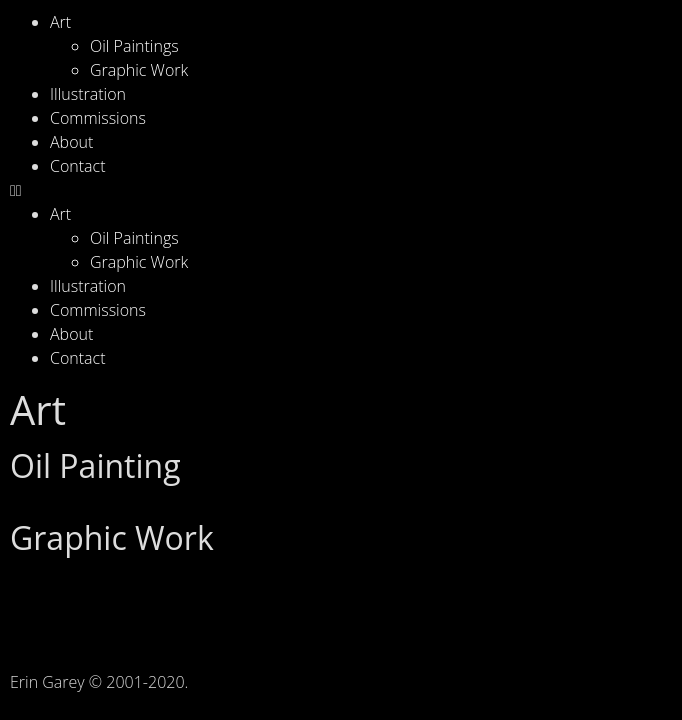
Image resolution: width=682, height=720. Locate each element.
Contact (78, 166)
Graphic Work (139, 70)
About (71, 142)
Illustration (88, 94)
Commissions (98, 118)
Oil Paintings (134, 46)
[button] (341, 190)
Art (60, 22)
